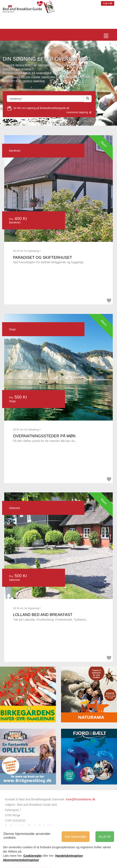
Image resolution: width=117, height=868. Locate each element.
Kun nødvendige (76, 837)
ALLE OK (105, 837)
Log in (108, 3)
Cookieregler (33, 856)
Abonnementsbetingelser (21, 860)
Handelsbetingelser (69, 856)
